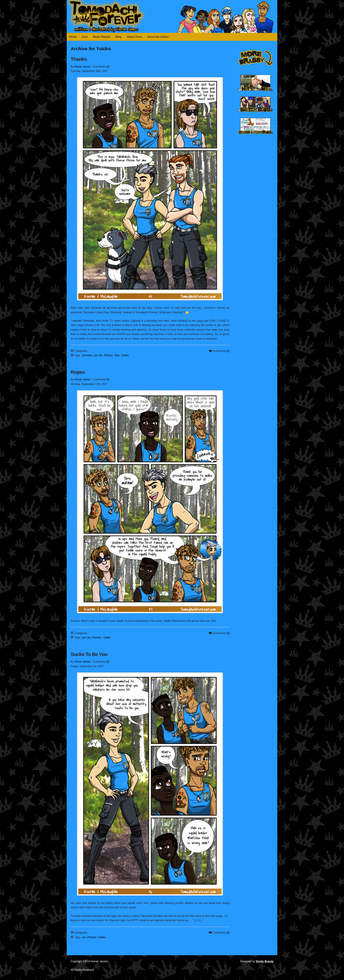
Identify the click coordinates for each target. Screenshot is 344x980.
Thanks (79, 59)
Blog (119, 37)
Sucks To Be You (89, 654)
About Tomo (134, 37)
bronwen (87, 355)
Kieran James (82, 67)
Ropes (78, 372)
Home (73, 37)
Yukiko (125, 355)
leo (101, 355)
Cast (85, 37)
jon (96, 355)
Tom (117, 355)
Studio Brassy (264, 961)
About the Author (158, 37)
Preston (108, 355)
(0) (108, 67)
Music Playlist (101, 37)
